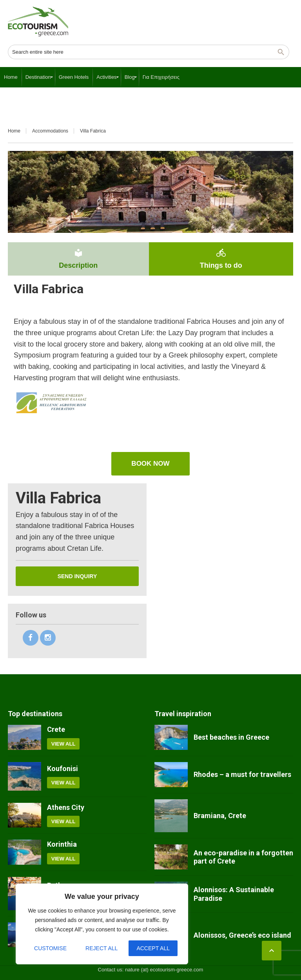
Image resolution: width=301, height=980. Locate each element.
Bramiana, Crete (220, 816)
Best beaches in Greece (231, 737)
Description (78, 259)
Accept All (153, 948)
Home (14, 131)
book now (150, 464)
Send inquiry (77, 576)
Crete (56, 729)
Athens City (66, 807)
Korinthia (62, 844)
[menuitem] (11, 77)
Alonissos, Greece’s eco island (242, 935)
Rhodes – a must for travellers (242, 774)
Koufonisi (63, 769)
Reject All (102, 948)
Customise (50, 948)
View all (63, 744)
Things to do (221, 259)
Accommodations (50, 131)
